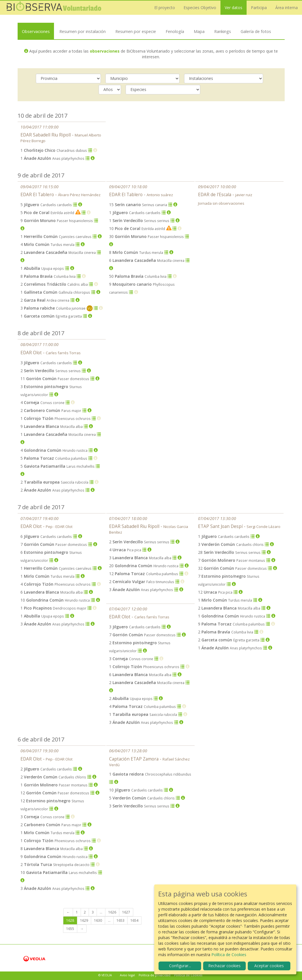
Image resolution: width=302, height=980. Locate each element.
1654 (134, 920)
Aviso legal (127, 975)
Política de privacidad (155, 975)
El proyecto (165, 8)
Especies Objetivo (200, 8)
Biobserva (54, 8)
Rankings (223, 31)
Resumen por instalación (83, 31)
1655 (70, 929)
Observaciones (36, 31)
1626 (112, 912)
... (101, 912)
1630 (98, 920)
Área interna (287, 8)
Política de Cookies (188, 975)
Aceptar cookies (269, 966)
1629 (84, 920)
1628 (70, 920)
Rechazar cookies (224, 966)
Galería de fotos (256, 31)
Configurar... (180, 966)
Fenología (175, 31)
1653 (120, 920)
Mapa (199, 31)
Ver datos (234, 8)
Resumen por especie (136, 31)
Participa (259, 8)
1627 (126, 912)
